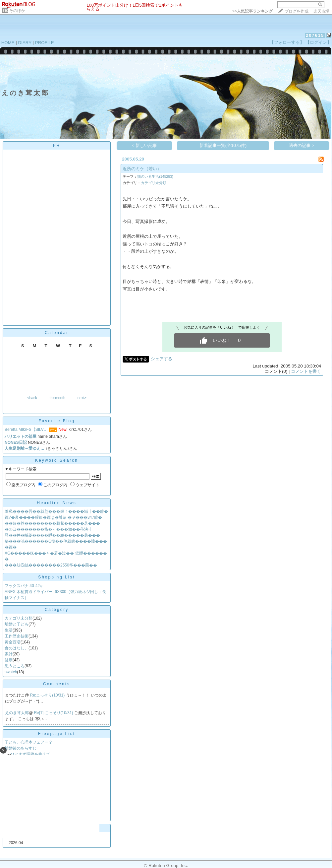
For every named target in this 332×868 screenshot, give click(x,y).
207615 (315, 35)
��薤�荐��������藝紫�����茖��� (52, 523)
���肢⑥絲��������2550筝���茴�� (51, 565)
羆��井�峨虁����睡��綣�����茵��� (52, 535)
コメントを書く (306, 371)
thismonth (57, 398)
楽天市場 (321, 11)
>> (252, 11)
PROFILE (45, 43)
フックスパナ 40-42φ (24, 586)
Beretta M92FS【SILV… (26, 430)
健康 (9, 660)
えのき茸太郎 (17, 713)
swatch (11, 672)
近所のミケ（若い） (142, 169)
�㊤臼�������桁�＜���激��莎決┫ (48, 529)
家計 (9, 654)
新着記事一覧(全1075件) (223, 145)
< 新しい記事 (145, 145)
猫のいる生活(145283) (155, 176)
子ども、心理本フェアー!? (28, 742)
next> (82, 398)
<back (32, 398)
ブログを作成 (297, 11)
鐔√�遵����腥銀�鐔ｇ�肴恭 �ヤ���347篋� (53, 517)
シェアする (162, 359)
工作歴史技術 (17, 636)
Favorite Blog (57, 421)
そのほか (17, 11)
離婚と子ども (17, 624)
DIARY (25, 43)
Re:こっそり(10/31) (48, 695)
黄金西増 (13, 642)
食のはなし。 (17, 648)
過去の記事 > (302, 145)
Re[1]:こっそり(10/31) (54, 713)
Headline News (57, 503)
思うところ (15, 666)
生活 (9, 630)
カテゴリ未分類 (19, 618)
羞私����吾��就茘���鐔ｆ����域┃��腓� (56, 511)
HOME (8, 43)
